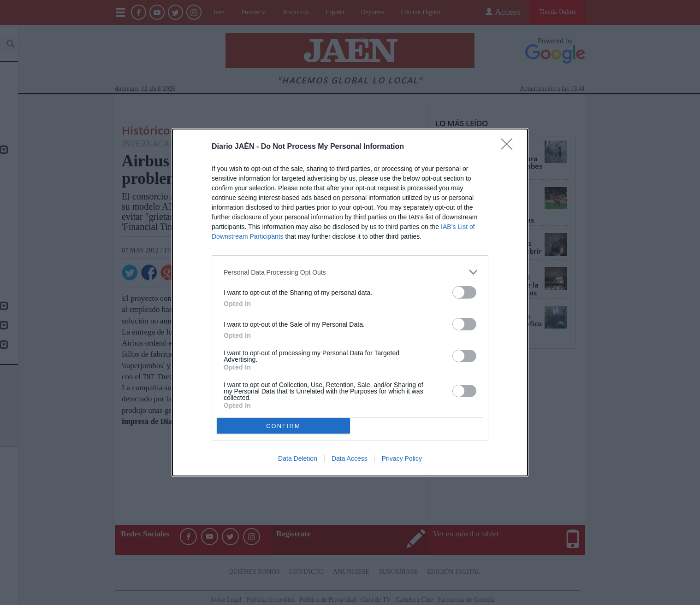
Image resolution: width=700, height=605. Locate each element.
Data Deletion (298, 458)
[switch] (464, 292)
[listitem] (350, 272)
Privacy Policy (402, 458)
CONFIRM (283, 426)
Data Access (350, 458)
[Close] (510, 147)
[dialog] (350, 302)
